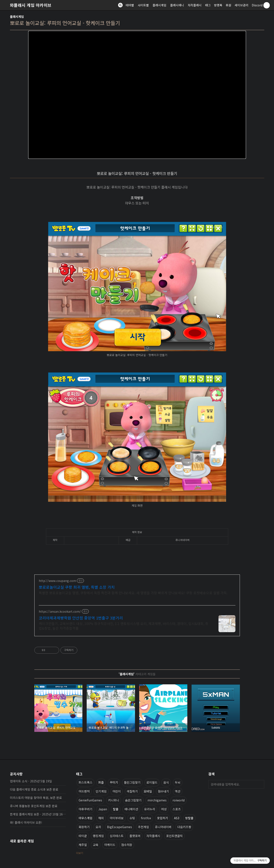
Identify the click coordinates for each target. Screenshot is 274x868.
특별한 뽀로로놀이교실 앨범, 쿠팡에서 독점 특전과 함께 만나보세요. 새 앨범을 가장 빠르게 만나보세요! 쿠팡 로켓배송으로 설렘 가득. (133, 593)
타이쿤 (83, 836)
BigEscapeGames (120, 827)
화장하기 (84, 827)
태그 (208, 5)
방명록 (218, 5)
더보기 (80, 853)
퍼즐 (101, 782)
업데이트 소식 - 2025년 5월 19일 (31, 781)
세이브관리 (241, 5)
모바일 (148, 791)
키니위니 (114, 800)
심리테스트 (117, 836)
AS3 (177, 818)
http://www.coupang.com (57, 581)
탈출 (116, 809)
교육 (96, 845)
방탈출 (189, 818)
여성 (164, 809)
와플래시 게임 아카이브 (31, 5)
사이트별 (143, 5)
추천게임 (143, 827)
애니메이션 (131, 809)
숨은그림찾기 (133, 800)
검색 (260, 784)
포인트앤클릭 (174, 836)
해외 (101, 818)
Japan (103, 809)
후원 (228, 5)
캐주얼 (83, 845)
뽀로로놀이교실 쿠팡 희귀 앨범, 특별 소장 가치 (77, 587)
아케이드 (110, 845)
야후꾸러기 (86, 809)
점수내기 (163, 791)
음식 (166, 782)
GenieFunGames (90, 800)
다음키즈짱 (184, 827)
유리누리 (150, 809)
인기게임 (101, 791)
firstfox (146, 818)
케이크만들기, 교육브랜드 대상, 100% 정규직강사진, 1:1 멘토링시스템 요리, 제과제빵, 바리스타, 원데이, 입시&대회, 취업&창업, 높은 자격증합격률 (124, 626)
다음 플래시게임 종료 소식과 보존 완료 (34, 789)
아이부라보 (117, 818)
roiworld (179, 800)
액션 (178, 791)
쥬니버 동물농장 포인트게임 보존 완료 (34, 806)
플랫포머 (135, 836)
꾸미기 (114, 782)
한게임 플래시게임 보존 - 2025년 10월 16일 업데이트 (38, 814)
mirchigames (157, 800)
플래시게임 (159, 5)
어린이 (117, 791)
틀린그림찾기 (132, 782)
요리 (98, 827)
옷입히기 (163, 818)
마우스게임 (86, 818)
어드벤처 (84, 791)
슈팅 (132, 818)
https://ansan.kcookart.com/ (60, 612)
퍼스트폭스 (86, 782)
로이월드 (152, 782)
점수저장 (127, 845)
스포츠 (177, 809)
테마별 (130, 5)
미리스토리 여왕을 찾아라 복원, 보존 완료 (36, 798)
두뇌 (178, 782)
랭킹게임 (98, 836)
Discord (257, 5)
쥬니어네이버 (163, 827)
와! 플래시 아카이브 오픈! (26, 822)
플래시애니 (177, 5)
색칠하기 (132, 791)
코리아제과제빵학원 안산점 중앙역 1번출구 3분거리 (81, 618)
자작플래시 (195, 5)
